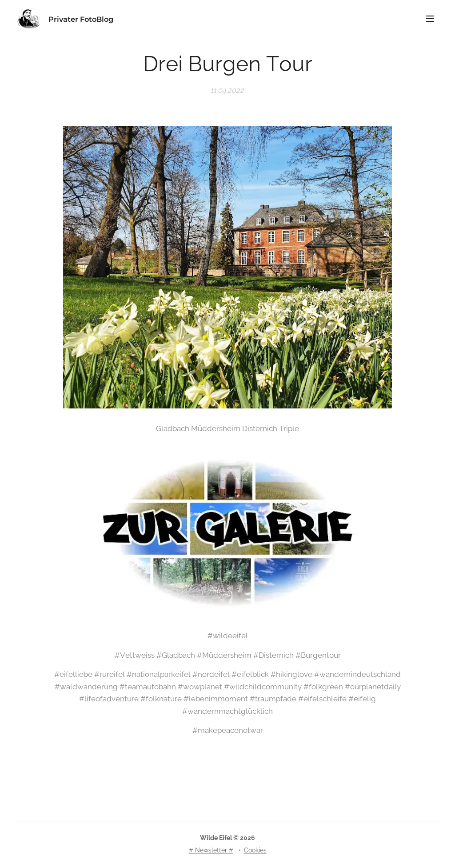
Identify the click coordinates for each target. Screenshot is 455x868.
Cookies (255, 850)
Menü (430, 19)
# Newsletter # (211, 850)
